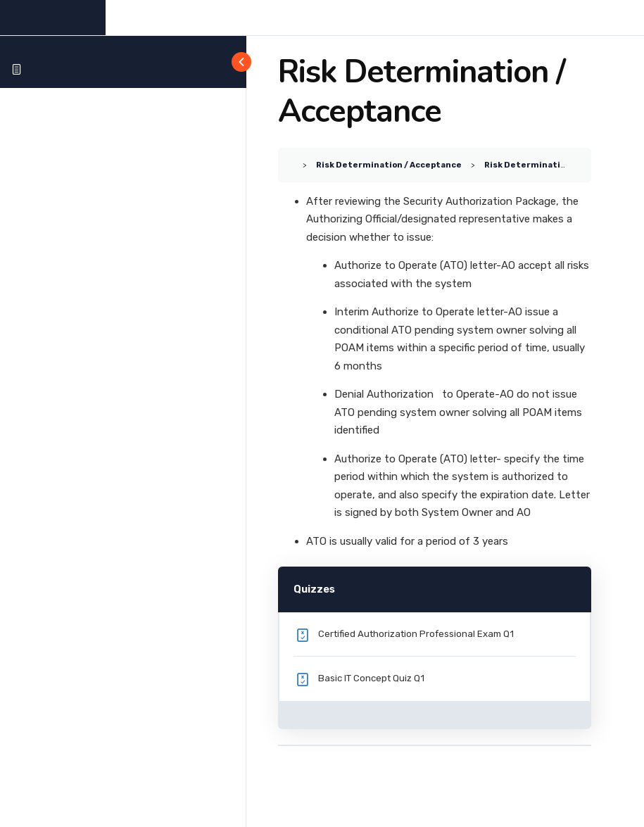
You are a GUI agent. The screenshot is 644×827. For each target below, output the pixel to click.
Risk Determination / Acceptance (389, 165)
